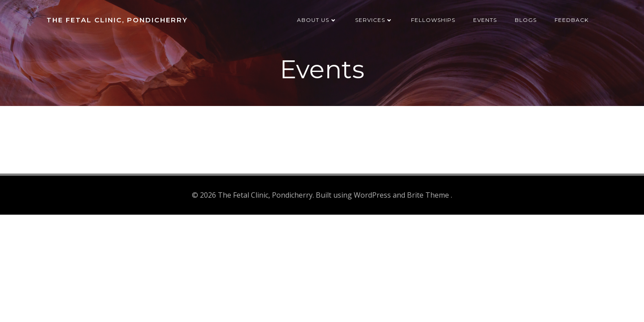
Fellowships (433, 20)
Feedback (572, 20)
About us (317, 20)
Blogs (526, 20)
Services (374, 20)
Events (485, 20)
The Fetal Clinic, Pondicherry (117, 20)
